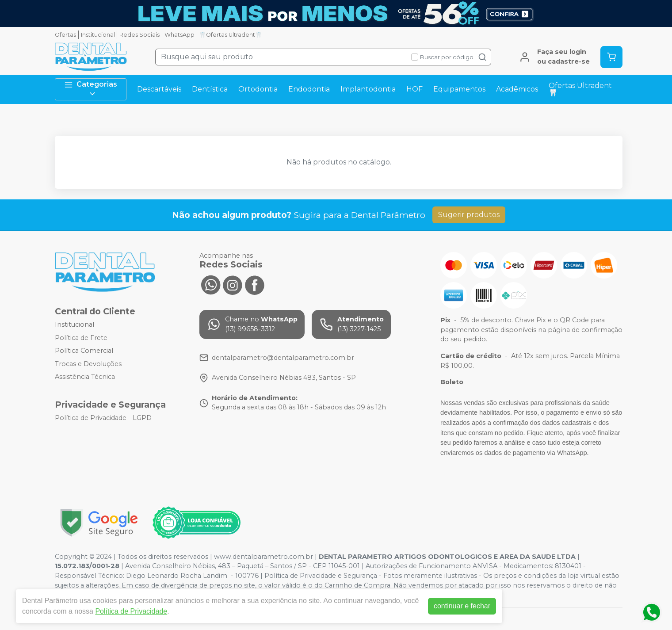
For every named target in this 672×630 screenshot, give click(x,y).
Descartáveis (159, 89)
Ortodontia (258, 89)
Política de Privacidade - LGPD (103, 418)
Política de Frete (81, 338)
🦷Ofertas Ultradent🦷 (231, 35)
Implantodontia (368, 89)
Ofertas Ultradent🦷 (580, 89)
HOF (414, 89)
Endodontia (309, 89)
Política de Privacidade (131, 611)
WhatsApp (179, 35)
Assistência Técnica (85, 377)
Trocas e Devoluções (88, 364)
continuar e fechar (462, 606)
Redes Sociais (139, 35)
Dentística (210, 89)
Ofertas (65, 35)
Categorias (91, 89)
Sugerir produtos (469, 215)
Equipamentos (459, 89)
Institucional (98, 35)
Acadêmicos (517, 89)
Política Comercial (84, 351)
